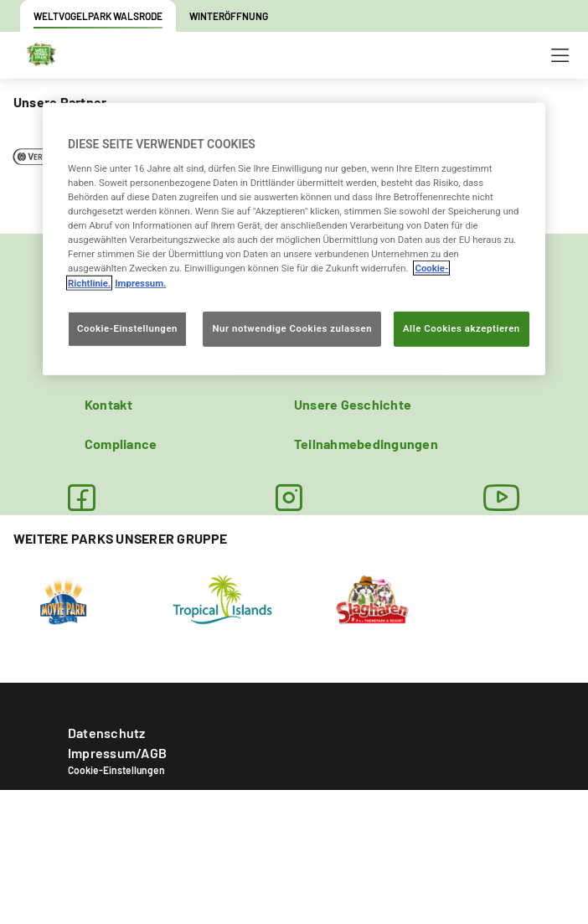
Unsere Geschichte (353, 404)
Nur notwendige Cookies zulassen (292, 328)
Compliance (121, 444)
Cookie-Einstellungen (116, 770)
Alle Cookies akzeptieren (462, 328)
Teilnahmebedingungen (366, 444)
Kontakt (109, 404)
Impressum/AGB (117, 753)
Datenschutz (107, 733)
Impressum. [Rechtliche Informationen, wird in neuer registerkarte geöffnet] (140, 282)
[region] (294, 239)
